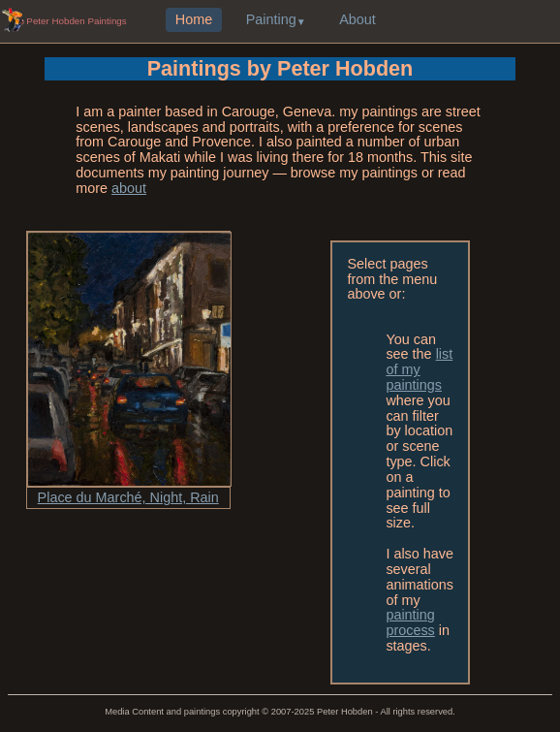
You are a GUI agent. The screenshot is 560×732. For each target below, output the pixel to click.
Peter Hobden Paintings (76, 21)
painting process (410, 622)
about (129, 188)
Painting (271, 20)
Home (194, 20)
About (358, 20)
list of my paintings (419, 369)
